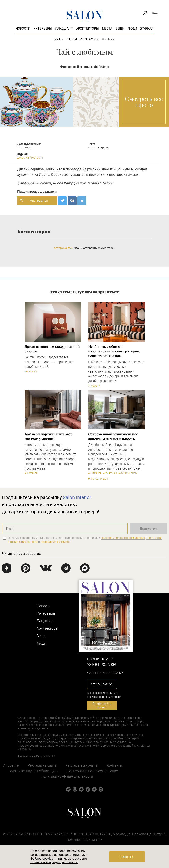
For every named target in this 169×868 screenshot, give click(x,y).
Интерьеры (43, 28)
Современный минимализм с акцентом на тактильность (113, 436)
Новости (23, 28)
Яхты (59, 39)
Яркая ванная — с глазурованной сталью (52, 349)
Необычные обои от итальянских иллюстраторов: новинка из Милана (114, 351)
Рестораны (89, 39)
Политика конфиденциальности (67, 776)
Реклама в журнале (81, 765)
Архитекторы (87, 28)
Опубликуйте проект (102, 705)
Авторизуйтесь (63, 248)
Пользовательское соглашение (92, 771)
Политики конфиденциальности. (54, 862)
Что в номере (102, 684)
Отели (72, 39)
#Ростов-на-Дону (99, 479)
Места (107, 28)
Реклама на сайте (42, 765)
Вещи (120, 28)
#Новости (31, 372)
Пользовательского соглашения (123, 538)
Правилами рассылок (56, 542)
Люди (132, 28)
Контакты (115, 765)
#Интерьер (31, 473)
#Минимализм (128, 473)
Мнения (108, 39)
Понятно (127, 857)
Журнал (147, 28)
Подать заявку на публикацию (33, 771)
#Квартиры (110, 473)
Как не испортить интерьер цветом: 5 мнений (49, 436)
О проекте (11, 765)
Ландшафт (64, 28)
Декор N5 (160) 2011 (30, 158)
